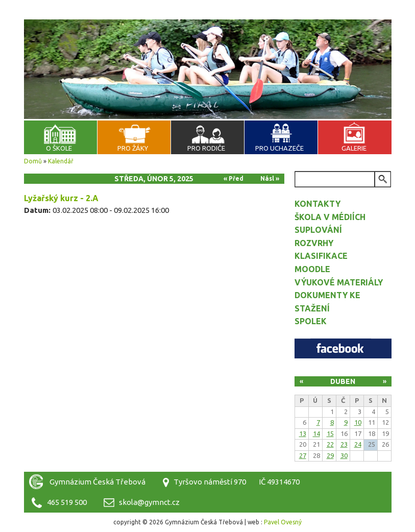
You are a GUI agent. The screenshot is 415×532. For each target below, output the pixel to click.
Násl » (270, 178)
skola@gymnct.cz (149, 502)
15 (330, 433)
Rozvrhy (314, 243)
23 (344, 444)
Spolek (311, 321)
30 (344, 455)
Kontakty (318, 204)
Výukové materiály (339, 282)
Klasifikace (321, 256)
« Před (234, 178)
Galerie (354, 148)
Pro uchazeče (279, 148)
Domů (33, 161)
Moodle (312, 269)
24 (358, 444)
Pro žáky (133, 148)
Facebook (343, 348)
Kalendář (61, 161)
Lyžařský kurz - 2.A (61, 198)
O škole (59, 148)
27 (303, 455)
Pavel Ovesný (283, 522)
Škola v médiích (330, 217)
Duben (343, 381)
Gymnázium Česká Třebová (208, 31)
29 (330, 455)
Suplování (318, 230)
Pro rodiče (206, 148)
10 (358, 422)
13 (303, 433)
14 (316, 433)
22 (330, 444)
